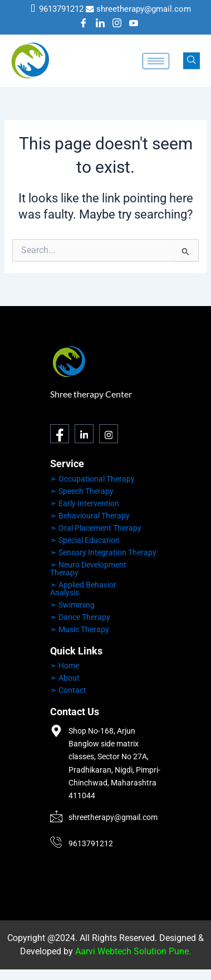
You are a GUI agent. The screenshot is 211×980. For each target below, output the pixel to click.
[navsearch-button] (192, 61)
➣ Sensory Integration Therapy (103, 552)
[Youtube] (134, 24)
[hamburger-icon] (156, 61)
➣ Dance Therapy (80, 617)
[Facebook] (84, 24)
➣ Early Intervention (85, 503)
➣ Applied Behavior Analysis (83, 589)
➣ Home (65, 666)
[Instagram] (117, 24)
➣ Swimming (72, 605)
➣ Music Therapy (80, 629)
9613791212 (61, 9)
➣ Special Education (85, 540)
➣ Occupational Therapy (92, 479)
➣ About (65, 678)
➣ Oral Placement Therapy (96, 528)
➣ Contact (68, 690)
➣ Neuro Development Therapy (88, 569)
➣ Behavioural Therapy (90, 516)
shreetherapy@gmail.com (144, 9)
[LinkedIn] (100, 24)
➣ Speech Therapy (82, 491)
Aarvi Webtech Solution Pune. (133, 951)
